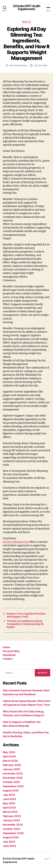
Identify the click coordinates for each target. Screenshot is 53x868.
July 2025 (9, 795)
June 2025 (9, 799)
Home (6, 647)
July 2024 (9, 842)
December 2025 (13, 774)
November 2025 (13, 778)
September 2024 (13, 833)
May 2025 (9, 803)
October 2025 (11, 782)
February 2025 (12, 816)
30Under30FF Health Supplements (26, 8)
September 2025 (13, 786)
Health (26, 22)
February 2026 (12, 765)
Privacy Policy (11, 651)
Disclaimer (9, 655)
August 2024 (11, 837)
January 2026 (11, 769)
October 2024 (11, 829)
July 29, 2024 (41, 65)
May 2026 (9, 752)
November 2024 (13, 825)
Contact (8, 659)
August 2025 (11, 791)
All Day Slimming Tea (16, 542)
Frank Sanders (20, 65)
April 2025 (9, 808)
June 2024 (9, 846)
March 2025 (10, 812)
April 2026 (9, 756)
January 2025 (11, 820)
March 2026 (10, 761)
